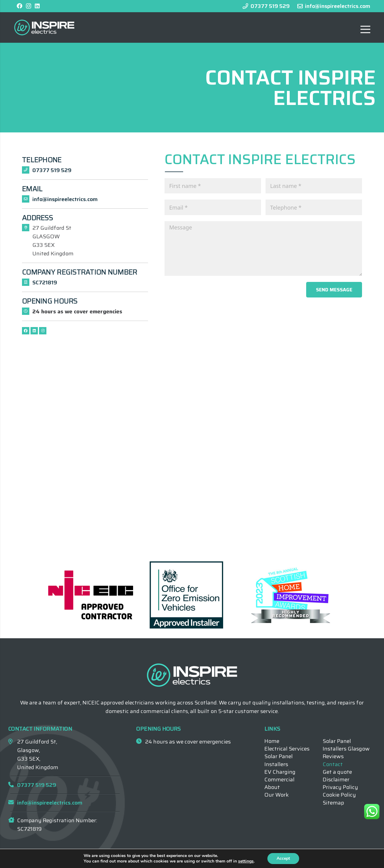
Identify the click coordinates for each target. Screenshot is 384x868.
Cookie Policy (339, 795)
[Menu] (366, 29)
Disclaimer (336, 780)
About (272, 787)
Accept (283, 858)
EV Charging (280, 772)
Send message (334, 290)
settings (246, 861)
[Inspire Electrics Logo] (44, 27)
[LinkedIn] (37, 6)
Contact (333, 764)
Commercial (279, 780)
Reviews (333, 756)
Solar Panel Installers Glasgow (346, 745)
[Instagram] (29, 6)
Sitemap (333, 803)
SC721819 (45, 283)
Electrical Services (287, 749)
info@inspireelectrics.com (65, 199)
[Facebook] (20, 6)
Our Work (277, 795)
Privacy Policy (340, 787)
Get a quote (337, 772)
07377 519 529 (52, 170)
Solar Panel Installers (279, 760)
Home (272, 741)
